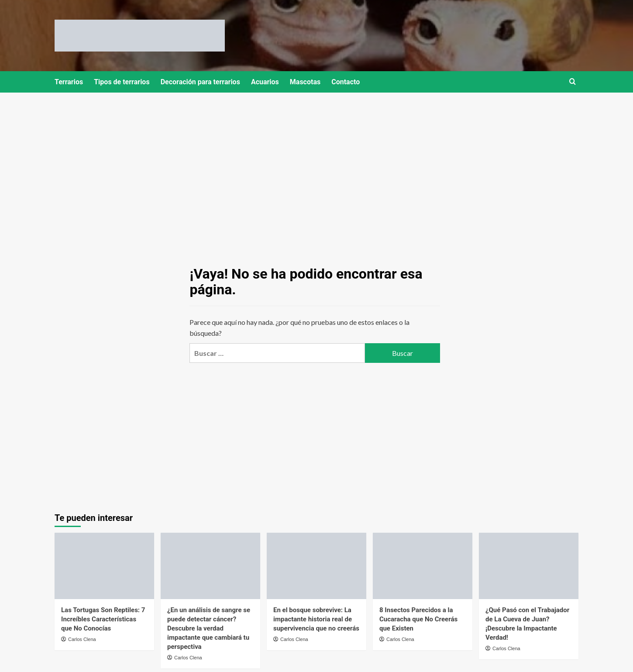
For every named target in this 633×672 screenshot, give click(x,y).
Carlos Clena (82, 639)
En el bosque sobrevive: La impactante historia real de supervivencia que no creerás (316, 619)
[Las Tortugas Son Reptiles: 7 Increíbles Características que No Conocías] (104, 566)
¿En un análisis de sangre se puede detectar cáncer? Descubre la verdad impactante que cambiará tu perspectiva (209, 628)
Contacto (346, 82)
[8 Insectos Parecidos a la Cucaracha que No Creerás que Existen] (423, 566)
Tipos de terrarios (122, 82)
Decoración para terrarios (200, 82)
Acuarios (265, 82)
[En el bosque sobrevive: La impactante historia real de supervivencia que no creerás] (316, 566)
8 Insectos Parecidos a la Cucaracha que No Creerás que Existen (418, 619)
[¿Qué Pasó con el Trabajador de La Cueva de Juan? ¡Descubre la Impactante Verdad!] (529, 566)
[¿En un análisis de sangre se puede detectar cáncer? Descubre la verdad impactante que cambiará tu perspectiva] (210, 566)
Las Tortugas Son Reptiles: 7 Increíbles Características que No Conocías (103, 619)
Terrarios (69, 82)
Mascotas (305, 82)
